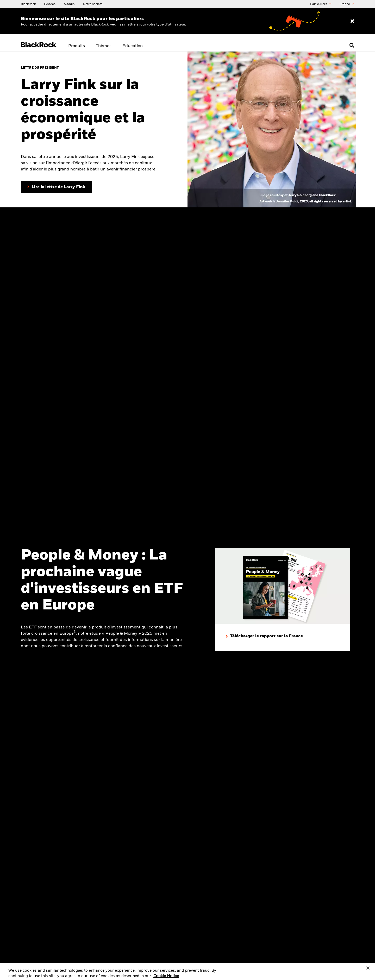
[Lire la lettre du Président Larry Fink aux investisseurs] (56, 187)
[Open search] (352, 45)
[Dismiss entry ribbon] (352, 21)
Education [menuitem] (133, 46)
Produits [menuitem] (77, 46)
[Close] (368, 970)
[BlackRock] (28, 4)
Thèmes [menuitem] (104, 46)
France (347, 4)
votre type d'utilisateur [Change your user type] (166, 24)
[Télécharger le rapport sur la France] (264, 636)
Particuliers (321, 4)
